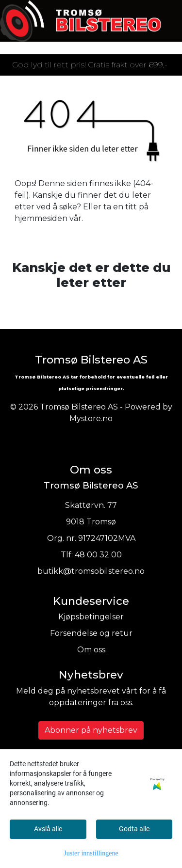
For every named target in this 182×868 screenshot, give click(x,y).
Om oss (91, 650)
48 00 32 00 (98, 555)
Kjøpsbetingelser (91, 617)
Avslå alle (48, 829)
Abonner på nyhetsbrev (91, 730)
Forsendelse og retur (91, 633)
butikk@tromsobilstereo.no (91, 571)
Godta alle (134, 829)
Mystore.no (91, 418)
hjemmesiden (41, 218)
